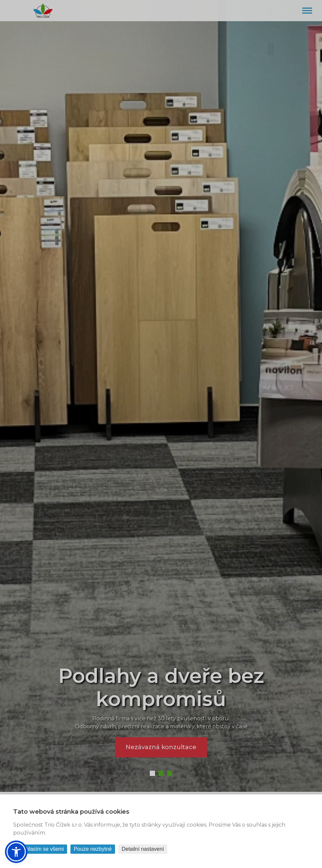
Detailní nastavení (143, 849)
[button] (16, 852)
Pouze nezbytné (93, 849)
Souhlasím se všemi (40, 849)
